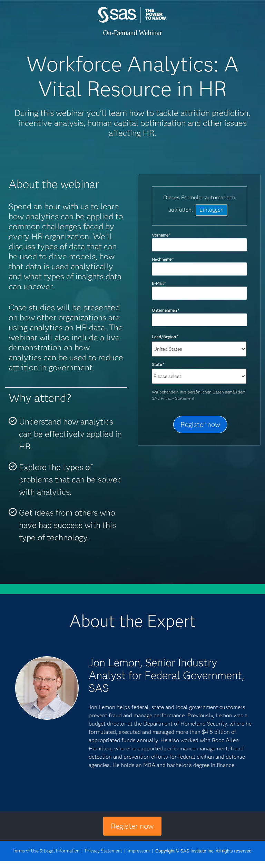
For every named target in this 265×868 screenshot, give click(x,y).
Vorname (161, 235)
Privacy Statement (104, 851)
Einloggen (212, 210)
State (158, 364)
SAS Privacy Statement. (174, 398)
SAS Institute (132, 22)
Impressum (139, 851)
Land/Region (165, 337)
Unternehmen (165, 310)
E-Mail (159, 283)
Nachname (163, 259)
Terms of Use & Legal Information (46, 851)
